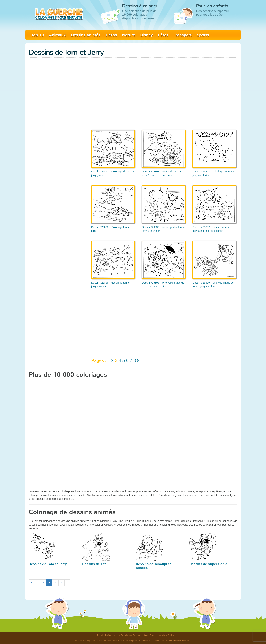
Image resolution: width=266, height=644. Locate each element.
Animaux (57, 35)
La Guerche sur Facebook (130, 635)
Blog (146, 635)
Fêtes (163, 35)
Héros (111, 35)
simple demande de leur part (178, 641)
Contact (153, 635)
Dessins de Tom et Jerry (48, 564)
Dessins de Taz (94, 564)
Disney (146, 35)
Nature (129, 35)
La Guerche (111, 635)
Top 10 (37, 35)
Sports (203, 35)
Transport (183, 35)
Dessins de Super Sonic (208, 564)
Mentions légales (166, 635)
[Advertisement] (133, 93)
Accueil (100, 635)
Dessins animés (86, 35)
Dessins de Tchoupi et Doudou (153, 566)
